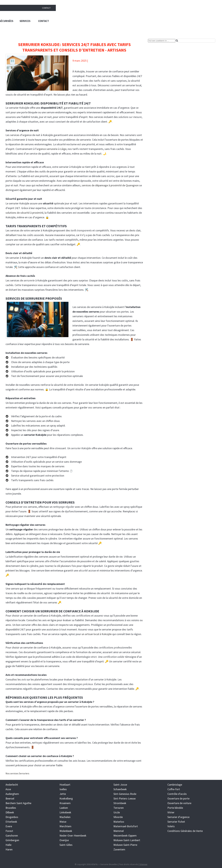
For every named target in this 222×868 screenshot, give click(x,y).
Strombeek (120, 803)
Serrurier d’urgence (178, 817)
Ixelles (63, 789)
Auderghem (12, 794)
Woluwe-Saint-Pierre (125, 845)
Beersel (10, 798)
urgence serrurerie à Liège (51, 149)
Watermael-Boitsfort (126, 826)
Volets (171, 826)
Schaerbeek (120, 789)
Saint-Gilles (66, 845)
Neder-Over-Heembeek (73, 835)
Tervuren (119, 808)
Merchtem (65, 826)
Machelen (65, 817)
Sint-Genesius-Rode (125, 794)
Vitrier (171, 812)
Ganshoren (12, 835)
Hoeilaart (65, 784)
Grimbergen (12, 840)
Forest (9, 831)
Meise (63, 821)
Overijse (64, 840)
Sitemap (144, 864)
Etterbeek (11, 821)
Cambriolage (175, 784)
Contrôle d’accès (177, 794)
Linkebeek (65, 812)
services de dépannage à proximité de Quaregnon (110, 185)
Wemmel (119, 831)
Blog (110, 29)
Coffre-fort (174, 789)
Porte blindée (175, 808)
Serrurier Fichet (176, 821)
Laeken (64, 808)
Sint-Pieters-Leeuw (125, 798)
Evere (9, 826)
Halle (8, 845)
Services (191, 15)
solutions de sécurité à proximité (24, 213)
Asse (8, 789)
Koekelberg (66, 798)
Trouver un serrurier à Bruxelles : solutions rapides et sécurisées (132, 15)
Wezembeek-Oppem (125, 835)
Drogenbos (12, 817)
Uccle (117, 812)
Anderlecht (12, 784)
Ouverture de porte (178, 798)
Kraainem (65, 803)
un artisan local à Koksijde (97, 634)
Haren (9, 849)
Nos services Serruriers (17, 773)
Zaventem (119, 849)
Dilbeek (10, 812)
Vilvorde (118, 817)
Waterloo (119, 821)
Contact (213, 3)
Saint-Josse (120, 784)
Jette (63, 794)
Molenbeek (66, 831)
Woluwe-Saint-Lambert (127, 840)
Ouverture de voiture (179, 803)
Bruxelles (11, 808)
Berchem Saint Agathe (18, 803)
